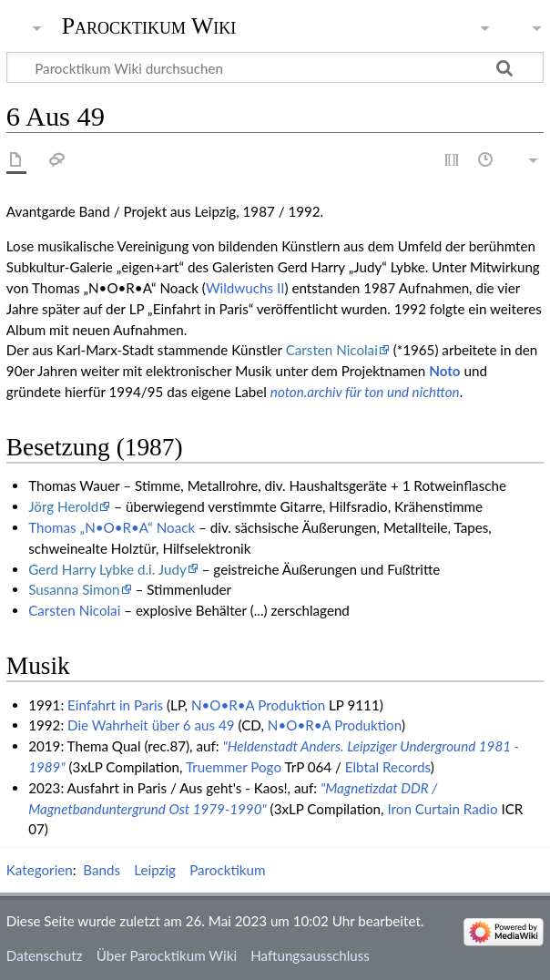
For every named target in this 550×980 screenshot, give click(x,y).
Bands (102, 870)
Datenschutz (45, 955)
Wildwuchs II (245, 288)
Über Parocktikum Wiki (167, 955)
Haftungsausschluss (310, 955)
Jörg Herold (63, 506)
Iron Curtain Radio (442, 809)
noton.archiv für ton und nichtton (365, 392)
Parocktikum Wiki (149, 25)
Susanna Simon (74, 589)
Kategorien (40, 870)
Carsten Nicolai (332, 350)
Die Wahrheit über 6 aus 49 (151, 725)
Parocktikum (227, 870)
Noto (444, 371)
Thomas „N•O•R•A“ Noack (112, 527)
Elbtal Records (388, 767)
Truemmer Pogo (234, 767)
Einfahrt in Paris (115, 705)
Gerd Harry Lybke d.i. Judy (107, 569)
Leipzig (155, 870)
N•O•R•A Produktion (258, 705)
